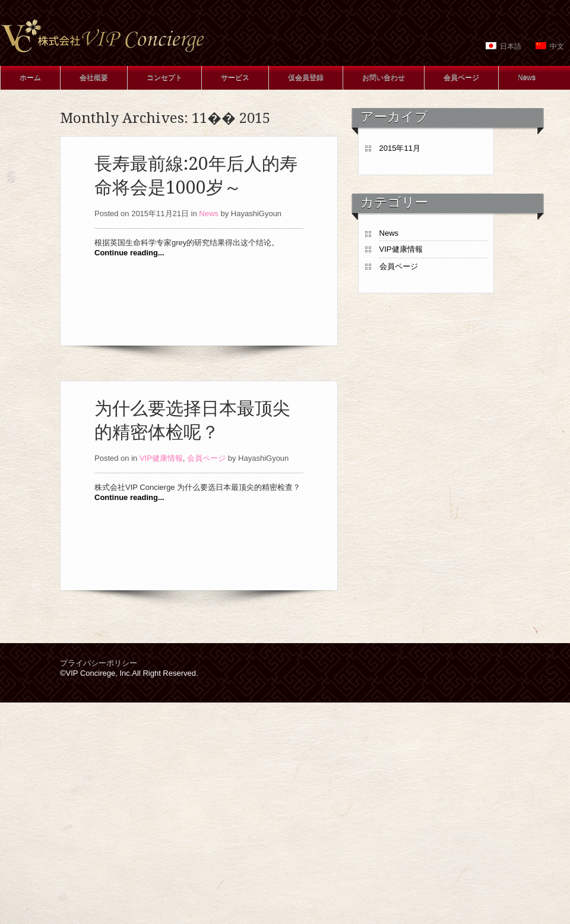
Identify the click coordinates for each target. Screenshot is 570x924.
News (527, 77)
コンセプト (164, 77)
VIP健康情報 (161, 458)
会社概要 (94, 77)
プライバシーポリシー (99, 663)
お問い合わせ (384, 77)
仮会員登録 (306, 77)
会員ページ (461, 77)
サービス (235, 77)
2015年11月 (400, 148)
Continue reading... (129, 253)
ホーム (30, 77)
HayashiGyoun (256, 213)
